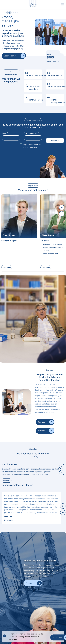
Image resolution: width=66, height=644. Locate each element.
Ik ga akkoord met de (32, 146)
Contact (29, 583)
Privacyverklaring (30, 147)
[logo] (33, 4)
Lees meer (7, 267)
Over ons (42, 422)
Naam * (5, 133)
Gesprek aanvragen (12, 56)
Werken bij (42, 431)
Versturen (55, 140)
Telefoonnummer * (31, 133)
